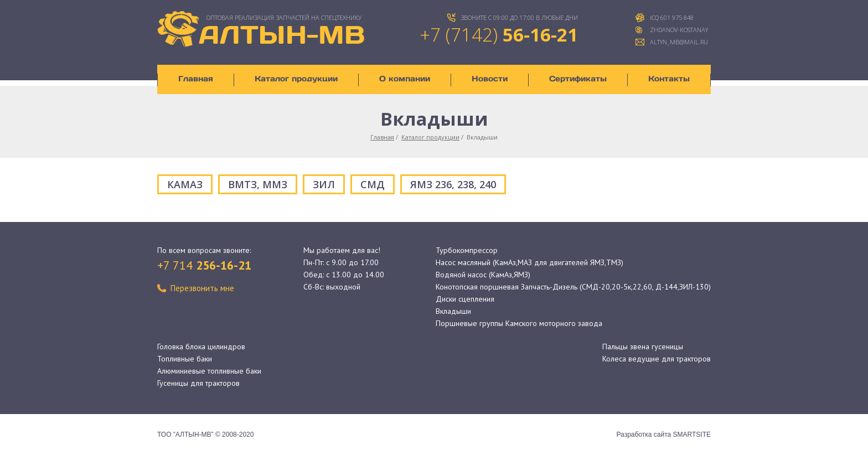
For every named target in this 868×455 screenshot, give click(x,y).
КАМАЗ (185, 184)
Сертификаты (578, 79)
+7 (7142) (499, 35)
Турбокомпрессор (467, 250)
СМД (373, 184)
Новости (490, 79)
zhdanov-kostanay (679, 30)
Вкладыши (453, 311)
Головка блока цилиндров (201, 347)
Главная (196, 79)
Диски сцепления (465, 299)
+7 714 (204, 265)
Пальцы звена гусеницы (643, 347)
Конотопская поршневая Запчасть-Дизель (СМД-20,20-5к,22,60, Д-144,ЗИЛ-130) (573, 287)
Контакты (669, 79)
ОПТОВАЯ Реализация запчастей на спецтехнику (284, 17)
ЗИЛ (324, 184)
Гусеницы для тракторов (198, 383)
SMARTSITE (692, 435)
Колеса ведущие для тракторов (657, 359)
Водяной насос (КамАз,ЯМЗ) (483, 275)
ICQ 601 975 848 (672, 17)
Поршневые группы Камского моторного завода (519, 323)
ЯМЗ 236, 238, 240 (453, 184)
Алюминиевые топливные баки (209, 371)
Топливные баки (185, 359)
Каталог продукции (296, 79)
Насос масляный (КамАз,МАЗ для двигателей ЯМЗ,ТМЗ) (529, 262)
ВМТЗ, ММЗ (258, 184)
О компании (405, 79)
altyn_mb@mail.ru (679, 42)
